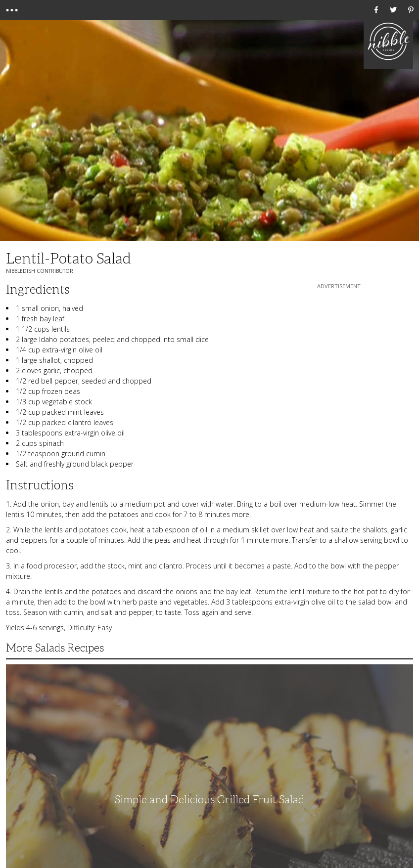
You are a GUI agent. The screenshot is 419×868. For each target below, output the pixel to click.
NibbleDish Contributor (40, 271)
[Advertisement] (339, 353)
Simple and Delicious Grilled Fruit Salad (209, 800)
